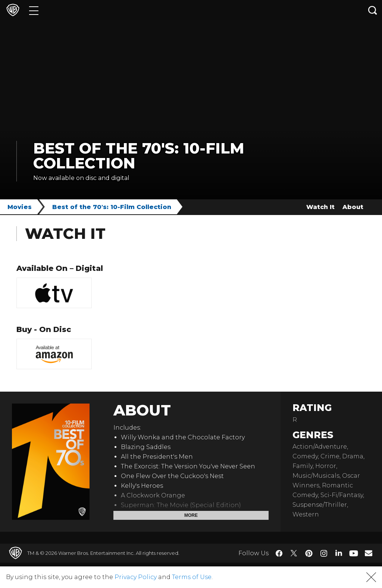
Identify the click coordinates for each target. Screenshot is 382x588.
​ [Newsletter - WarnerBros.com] (369, 553)
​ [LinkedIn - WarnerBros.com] (339, 553)
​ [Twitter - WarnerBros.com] (294, 553)
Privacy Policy (136, 577)
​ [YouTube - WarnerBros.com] (354, 553)
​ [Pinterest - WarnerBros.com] (309, 553)
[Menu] (34, 10)
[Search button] (373, 10)
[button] (371, 577)
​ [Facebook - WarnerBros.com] (279, 553)
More (191, 515)
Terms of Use (192, 577)
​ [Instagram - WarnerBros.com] (324, 553)
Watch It (320, 207)
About (353, 207)
